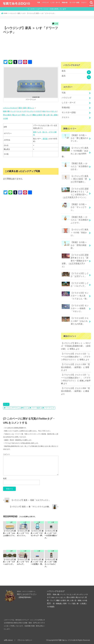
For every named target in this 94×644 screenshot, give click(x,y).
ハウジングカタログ (10, 108)
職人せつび (16, 115)
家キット (31, 108)
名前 (5, 478)
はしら (54, 111)
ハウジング (45, 2)
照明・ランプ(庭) (69, 604)
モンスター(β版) (74, 2)
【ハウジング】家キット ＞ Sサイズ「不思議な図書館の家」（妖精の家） (76, 325)
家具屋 (45, 139)
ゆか (44, 111)
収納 (5, 111)
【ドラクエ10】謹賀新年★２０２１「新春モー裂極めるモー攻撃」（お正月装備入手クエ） (74, 245)
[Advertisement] (48, 50)
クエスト (84, 2)
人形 (48, 115)
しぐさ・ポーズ (55, 2)
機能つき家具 (37, 115)
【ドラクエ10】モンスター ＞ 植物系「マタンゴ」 (75, 289)
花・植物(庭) (57, 604)
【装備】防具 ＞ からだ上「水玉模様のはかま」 (75, 162)
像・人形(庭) (81, 604)
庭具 (25, 108)
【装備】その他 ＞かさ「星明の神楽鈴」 (75, 233)
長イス (45, 132)
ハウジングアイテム (12, 408)
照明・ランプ (26, 115)
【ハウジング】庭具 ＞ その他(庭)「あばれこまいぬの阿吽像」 (74, 149)
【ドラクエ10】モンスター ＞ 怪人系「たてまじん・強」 (75, 277)
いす (24, 111)
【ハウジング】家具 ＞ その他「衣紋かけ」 (74, 222)
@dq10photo (25, 597)
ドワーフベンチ (49, 408)
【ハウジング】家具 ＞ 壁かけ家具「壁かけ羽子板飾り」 (75, 174)
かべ (49, 111)
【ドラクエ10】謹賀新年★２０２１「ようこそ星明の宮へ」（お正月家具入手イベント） (74, 188)
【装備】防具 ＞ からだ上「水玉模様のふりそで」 (75, 210)
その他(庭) (51, 607)
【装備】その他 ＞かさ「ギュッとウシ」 (75, 200)
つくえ (19, 111)
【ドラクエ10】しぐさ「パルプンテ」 (74, 266)
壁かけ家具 (7, 115)
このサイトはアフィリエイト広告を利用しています (48, 9)
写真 (39, 2)
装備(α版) (65, 2)
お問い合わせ (9, 640)
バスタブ (38, 111)
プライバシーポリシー (25, 640)
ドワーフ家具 (36, 408)
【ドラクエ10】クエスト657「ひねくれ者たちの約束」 (75, 301)
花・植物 (54, 115)
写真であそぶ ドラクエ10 (66, 640)
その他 (5, 118)
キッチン (30, 111)
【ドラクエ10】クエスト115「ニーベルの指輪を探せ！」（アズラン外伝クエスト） (76, 335)
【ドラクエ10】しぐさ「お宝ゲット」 (74, 257)
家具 (20, 108)
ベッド (13, 111)
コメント (6, 454)
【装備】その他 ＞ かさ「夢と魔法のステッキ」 (75, 136)
